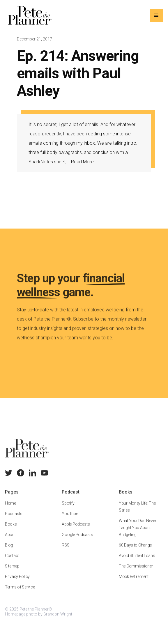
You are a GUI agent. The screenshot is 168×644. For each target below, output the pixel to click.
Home (10, 509)
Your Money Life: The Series (137, 512)
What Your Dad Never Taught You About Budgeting (138, 533)
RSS (66, 551)
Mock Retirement (134, 582)
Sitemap (12, 572)
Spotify (68, 509)
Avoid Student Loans (137, 561)
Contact (12, 561)
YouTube (70, 519)
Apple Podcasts (76, 530)
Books (11, 530)
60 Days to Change (135, 551)
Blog (9, 551)
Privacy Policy (17, 582)
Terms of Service (20, 593)
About (10, 540)
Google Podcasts (78, 540)
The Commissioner (136, 572)
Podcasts (14, 519)
